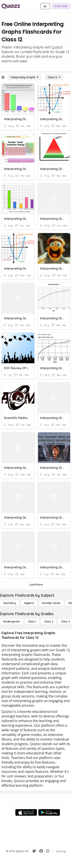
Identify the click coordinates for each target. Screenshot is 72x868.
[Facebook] (41, 851)
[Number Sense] (51, 603)
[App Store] (26, 812)
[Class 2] (49, 621)
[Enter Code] (61, 6)
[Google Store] (49, 812)
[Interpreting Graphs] (25, 77)
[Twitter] (34, 851)
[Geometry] (10, 603)
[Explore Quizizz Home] (11, 6)
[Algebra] (29, 603)
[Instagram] (48, 851)
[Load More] (36, 585)
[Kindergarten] (12, 621)
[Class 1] (32, 621)
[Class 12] (54, 77)
